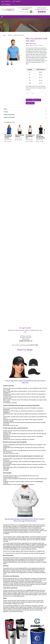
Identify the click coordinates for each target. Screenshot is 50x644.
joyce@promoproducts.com (42, 9)
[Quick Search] (24, 12)
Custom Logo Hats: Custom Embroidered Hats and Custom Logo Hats (25, 208)
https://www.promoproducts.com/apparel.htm (33, 377)
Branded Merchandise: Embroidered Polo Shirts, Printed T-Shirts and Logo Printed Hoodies (25, 346)
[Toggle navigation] (2, 17)
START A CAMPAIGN (6, 4)
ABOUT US (7, 1)
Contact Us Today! (34, 171)
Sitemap (25, 611)
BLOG (14, 1)
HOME (3, 1)
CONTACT (18, 1)
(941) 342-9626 (42, 8)
